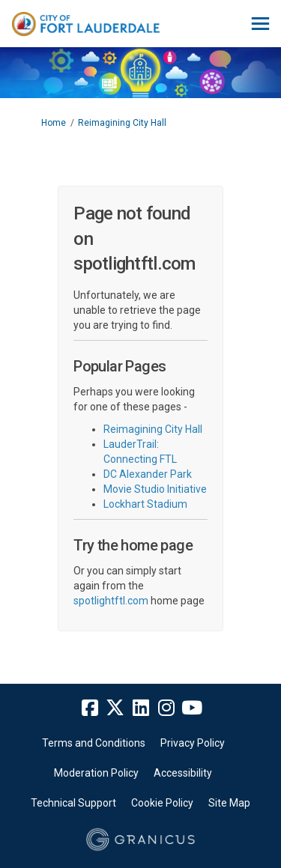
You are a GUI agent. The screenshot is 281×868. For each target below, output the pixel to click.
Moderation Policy (96, 773)
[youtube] (192, 708)
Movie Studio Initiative (155, 489)
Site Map (229, 803)
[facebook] (90, 708)
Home (54, 123)
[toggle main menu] (260, 24)
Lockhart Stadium (145, 504)
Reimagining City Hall (122, 123)
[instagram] (166, 708)
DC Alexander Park (148, 474)
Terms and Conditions (94, 743)
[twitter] (115, 708)
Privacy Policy (193, 743)
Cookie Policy (162, 803)
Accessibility (183, 773)
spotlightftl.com (111, 601)
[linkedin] (141, 708)
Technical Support (73, 803)
